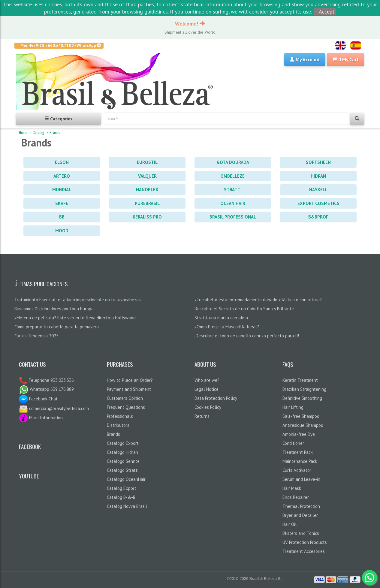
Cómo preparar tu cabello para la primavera (57, 327)
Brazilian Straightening (304, 389)
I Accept (325, 12)
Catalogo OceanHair (126, 479)
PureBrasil (147, 203)
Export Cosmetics (318, 203)
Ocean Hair (233, 203)
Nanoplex (147, 190)
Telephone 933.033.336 (51, 380)
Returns (202, 416)
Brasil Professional (233, 217)
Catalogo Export (123, 443)
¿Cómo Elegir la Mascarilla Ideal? (227, 327)
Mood (62, 231)
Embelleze (233, 176)
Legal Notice (207, 389)
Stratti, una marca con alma (221, 318)
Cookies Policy (208, 407)
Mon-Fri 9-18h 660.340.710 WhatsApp (61, 45)
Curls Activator (297, 470)
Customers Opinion (125, 398)
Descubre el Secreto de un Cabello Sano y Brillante (244, 309)
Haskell (318, 190)
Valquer (147, 176)
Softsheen (318, 162)
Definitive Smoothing (302, 398)
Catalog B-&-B (121, 497)
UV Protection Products (305, 542)
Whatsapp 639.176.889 (46, 389)
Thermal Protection (301, 506)
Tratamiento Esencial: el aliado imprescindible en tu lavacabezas (78, 300)
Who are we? (207, 380)
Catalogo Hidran (122, 452)
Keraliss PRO (147, 217)
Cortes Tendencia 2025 (36, 336)
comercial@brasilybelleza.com (54, 408)
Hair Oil (290, 524)
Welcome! (190, 24)
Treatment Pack (298, 452)
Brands (55, 132)
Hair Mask (292, 488)
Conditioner (293, 443)
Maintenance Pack (300, 461)
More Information (41, 418)
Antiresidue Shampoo (303, 425)
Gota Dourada (233, 162)
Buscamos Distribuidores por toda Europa (54, 309)
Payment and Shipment (129, 389)
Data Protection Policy (216, 398)
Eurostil (147, 162)
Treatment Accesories (304, 551)
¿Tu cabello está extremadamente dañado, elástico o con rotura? (258, 300)
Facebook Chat (38, 399)
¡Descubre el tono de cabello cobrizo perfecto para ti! (247, 336)
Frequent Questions (126, 407)
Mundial (62, 190)
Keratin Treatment (300, 380)
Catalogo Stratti (123, 470)
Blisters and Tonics (301, 533)
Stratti (233, 190)
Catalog (38, 132)
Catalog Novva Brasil (127, 506)
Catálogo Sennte (123, 461)
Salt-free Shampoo (301, 416)
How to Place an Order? (130, 380)
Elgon (62, 162)
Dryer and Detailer (300, 515)
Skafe (62, 203)
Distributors (118, 425)
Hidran (318, 176)
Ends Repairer (296, 497)
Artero (62, 176)
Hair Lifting (293, 407)
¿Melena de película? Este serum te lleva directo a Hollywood (75, 318)
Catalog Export (122, 488)
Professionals (120, 416)
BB (62, 217)
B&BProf (318, 217)
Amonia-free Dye (299, 434)
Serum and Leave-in (301, 479)
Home (23, 132)
